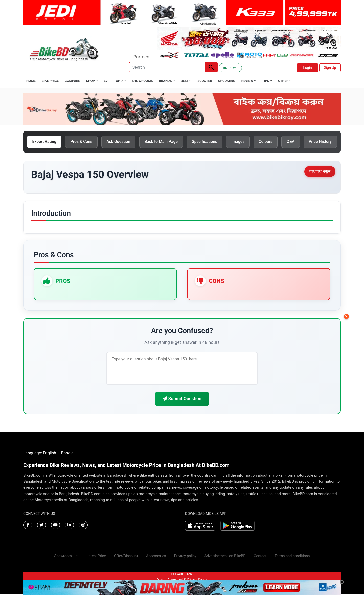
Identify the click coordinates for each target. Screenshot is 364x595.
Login (308, 68)
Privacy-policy (185, 556)
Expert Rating (45, 142)
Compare (72, 81)
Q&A (295, 142)
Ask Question (120, 142)
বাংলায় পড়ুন (320, 172)
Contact (260, 556)
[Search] (167, 67)
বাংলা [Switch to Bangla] (230, 68)
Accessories (156, 556)
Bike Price (50, 81)
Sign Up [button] (330, 68)
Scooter (205, 81)
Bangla (67, 453)
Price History (325, 142)
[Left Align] (211, 67)
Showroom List (66, 556)
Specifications (207, 142)
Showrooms (142, 81)
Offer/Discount (126, 556)
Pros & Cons (82, 142)
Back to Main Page (163, 142)
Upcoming (227, 81)
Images (241, 142)
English (50, 453)
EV (106, 81)
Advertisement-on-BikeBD (225, 556)
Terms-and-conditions (292, 556)
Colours (269, 142)
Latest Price (96, 556)
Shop (92, 81)
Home (31, 81)
